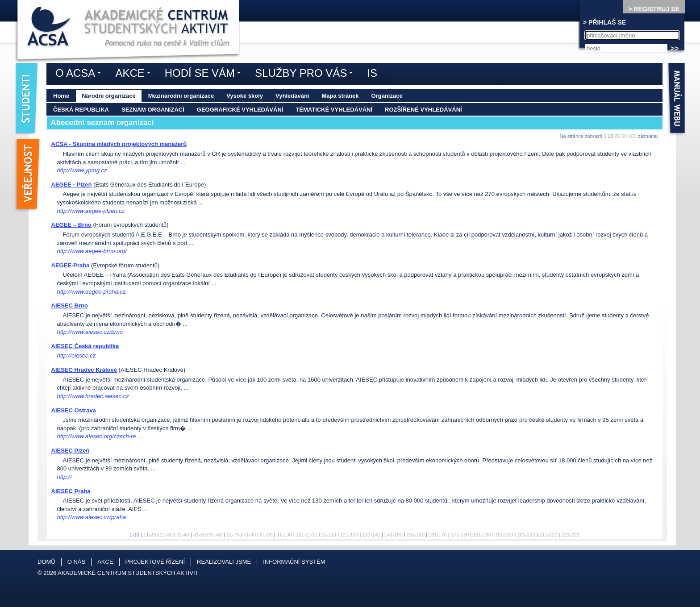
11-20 (150, 535)
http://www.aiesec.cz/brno (90, 332)
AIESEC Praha (71, 491)
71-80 (250, 535)
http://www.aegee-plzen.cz (91, 211)
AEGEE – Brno (71, 225)
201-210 (526, 535)
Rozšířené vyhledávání (423, 110)
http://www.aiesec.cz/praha (92, 517)
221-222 (571, 535)
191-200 (504, 535)
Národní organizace (109, 96)
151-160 (416, 535)
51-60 (216, 535)
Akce (135, 75)
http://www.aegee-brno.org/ (92, 251)
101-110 (305, 535)
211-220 (548, 535)
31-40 (183, 535)
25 (617, 136)
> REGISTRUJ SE (654, 9)
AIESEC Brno (70, 306)
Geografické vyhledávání (240, 110)
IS (372, 73)
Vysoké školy (245, 96)
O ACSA (80, 75)
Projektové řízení (155, 562)
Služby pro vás (306, 75)
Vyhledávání (292, 96)
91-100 (284, 535)
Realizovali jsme (224, 562)
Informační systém (294, 562)
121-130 (349, 535)
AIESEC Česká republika (85, 346)
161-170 (438, 535)
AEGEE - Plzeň (72, 185)
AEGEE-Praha (71, 265)
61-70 (233, 535)
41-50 (200, 535)
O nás (76, 562)
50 (624, 136)
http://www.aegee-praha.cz (92, 292)
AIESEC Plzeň (71, 451)
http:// (65, 477)
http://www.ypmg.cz (82, 170)
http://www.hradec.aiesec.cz (93, 396)
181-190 (482, 535)
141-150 (394, 535)
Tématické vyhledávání (334, 110)
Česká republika (81, 110)
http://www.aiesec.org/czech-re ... (100, 436)
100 (632, 136)
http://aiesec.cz (77, 355)
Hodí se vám (205, 75)
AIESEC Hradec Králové (84, 370)
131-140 (371, 535)
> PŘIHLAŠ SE (604, 22)
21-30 (166, 535)
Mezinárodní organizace (181, 96)
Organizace (387, 96)
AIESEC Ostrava (74, 410)
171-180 (460, 535)
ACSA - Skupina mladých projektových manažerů (119, 144)
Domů (46, 562)
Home (61, 96)
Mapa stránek (340, 96)
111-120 (327, 535)
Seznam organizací (153, 110)
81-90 (266, 535)
